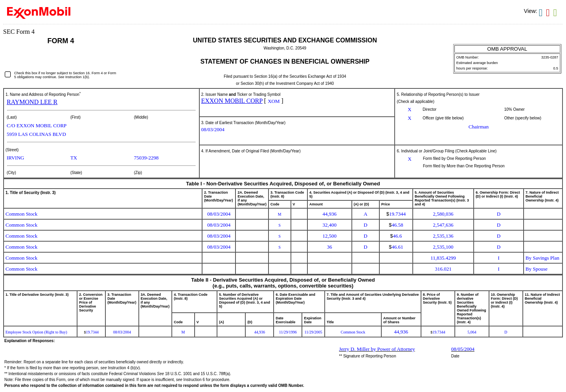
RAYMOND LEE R (32, 102)
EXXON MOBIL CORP (232, 101)
